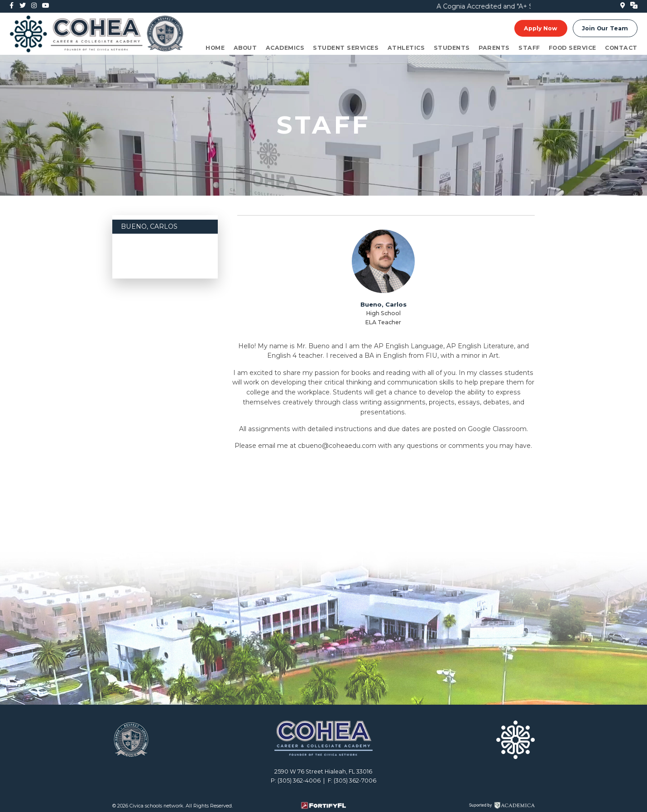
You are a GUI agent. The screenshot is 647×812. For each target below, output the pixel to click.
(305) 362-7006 (355, 781)
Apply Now (541, 28)
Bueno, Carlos (149, 226)
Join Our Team (605, 28)
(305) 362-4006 (299, 781)
